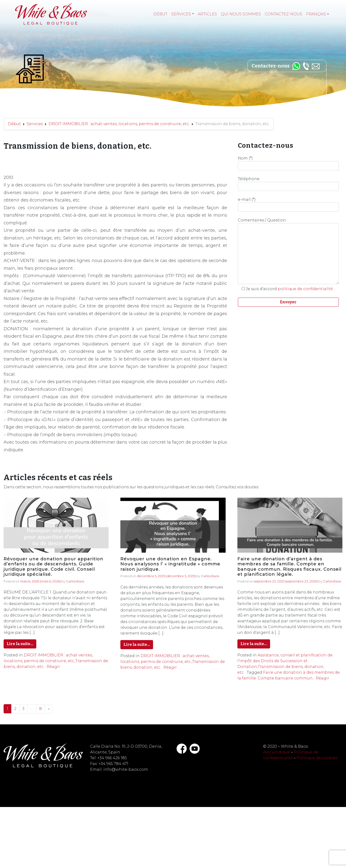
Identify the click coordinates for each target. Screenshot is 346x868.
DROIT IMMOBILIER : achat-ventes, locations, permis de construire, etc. (119, 124)
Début (160, 14)
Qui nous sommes (241, 14)
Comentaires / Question (288, 251)
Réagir (53, 667)
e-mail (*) (288, 204)
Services (181, 14)
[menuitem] (318, 14)
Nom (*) (288, 163)
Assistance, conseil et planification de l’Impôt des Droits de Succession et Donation (285, 661)
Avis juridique (277, 752)
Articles (207, 14)
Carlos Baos (75, 581)
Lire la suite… (20, 644)
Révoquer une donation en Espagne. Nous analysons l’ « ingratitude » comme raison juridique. (170, 564)
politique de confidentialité (305, 289)
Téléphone (288, 184)
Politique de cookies (317, 758)
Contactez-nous (284, 14)
